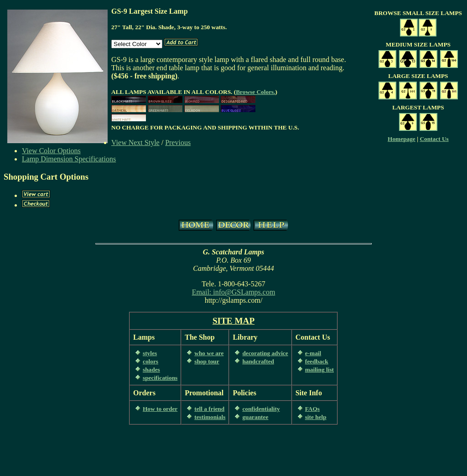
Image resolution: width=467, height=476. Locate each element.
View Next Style (135, 142)
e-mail (313, 353)
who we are (209, 353)
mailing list (319, 370)
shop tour (207, 361)
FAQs (312, 409)
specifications (160, 378)
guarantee (255, 417)
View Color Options (51, 151)
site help (316, 417)
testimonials (210, 417)
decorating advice (265, 353)
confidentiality (261, 409)
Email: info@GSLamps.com (234, 292)
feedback (317, 361)
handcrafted (258, 361)
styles (150, 353)
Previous (178, 142)
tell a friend (209, 409)
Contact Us (434, 139)
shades (151, 370)
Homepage (402, 139)
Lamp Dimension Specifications (69, 159)
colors (150, 361)
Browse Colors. (255, 92)
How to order (160, 409)
